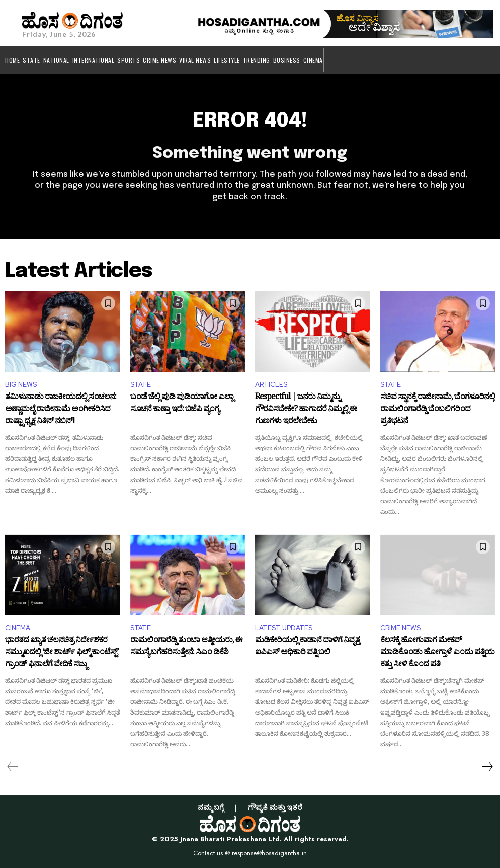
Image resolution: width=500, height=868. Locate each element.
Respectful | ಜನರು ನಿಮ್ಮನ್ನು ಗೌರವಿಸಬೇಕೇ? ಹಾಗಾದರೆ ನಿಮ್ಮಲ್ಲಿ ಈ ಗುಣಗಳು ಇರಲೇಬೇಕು (306, 410)
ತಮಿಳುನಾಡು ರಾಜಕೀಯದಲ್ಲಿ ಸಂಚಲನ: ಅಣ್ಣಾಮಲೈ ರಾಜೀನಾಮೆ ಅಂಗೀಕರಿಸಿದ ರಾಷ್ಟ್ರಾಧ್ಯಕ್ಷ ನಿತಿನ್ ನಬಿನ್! (61, 410)
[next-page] (487, 767)
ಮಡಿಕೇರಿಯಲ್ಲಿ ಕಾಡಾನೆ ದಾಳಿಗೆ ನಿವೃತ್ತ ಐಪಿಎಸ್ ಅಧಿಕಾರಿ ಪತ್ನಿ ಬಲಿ (307, 648)
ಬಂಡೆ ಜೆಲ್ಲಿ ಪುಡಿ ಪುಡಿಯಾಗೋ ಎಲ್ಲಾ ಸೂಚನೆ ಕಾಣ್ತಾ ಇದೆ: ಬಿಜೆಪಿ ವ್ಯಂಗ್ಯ (182, 405)
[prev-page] (13, 767)
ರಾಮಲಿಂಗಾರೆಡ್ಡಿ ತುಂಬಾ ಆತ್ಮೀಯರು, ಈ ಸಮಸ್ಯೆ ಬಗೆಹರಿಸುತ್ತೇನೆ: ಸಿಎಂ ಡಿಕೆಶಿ (186, 648)
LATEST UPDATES (284, 628)
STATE (141, 385)
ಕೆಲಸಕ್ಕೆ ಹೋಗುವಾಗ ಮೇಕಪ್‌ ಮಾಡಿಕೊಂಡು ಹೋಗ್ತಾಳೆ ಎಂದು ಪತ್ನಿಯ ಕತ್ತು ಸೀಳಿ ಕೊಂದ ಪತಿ (437, 653)
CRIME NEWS (400, 628)
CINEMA (18, 628)
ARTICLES (271, 385)
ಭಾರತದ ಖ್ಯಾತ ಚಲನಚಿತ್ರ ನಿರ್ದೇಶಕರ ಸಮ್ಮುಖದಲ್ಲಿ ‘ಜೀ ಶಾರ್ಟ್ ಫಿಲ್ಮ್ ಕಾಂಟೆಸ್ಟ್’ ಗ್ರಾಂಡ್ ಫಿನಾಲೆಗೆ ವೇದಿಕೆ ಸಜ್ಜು (62, 653)
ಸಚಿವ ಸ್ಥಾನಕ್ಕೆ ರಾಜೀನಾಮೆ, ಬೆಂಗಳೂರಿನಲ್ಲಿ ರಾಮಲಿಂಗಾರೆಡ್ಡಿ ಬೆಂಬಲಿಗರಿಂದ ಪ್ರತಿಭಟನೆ (438, 410)
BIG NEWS (21, 385)
